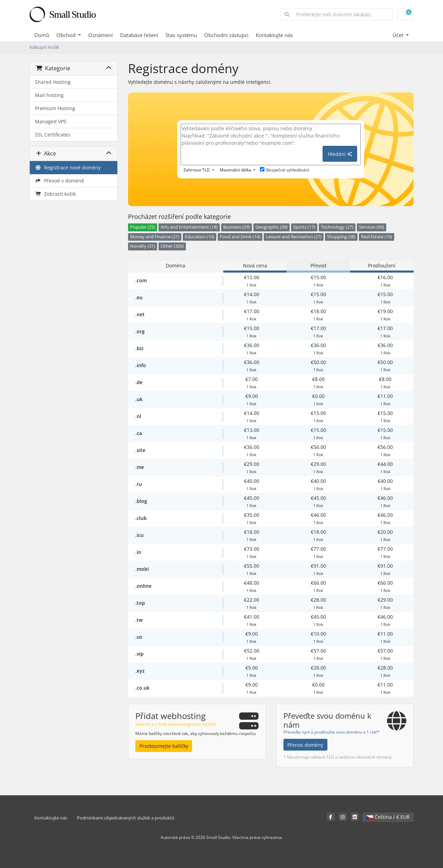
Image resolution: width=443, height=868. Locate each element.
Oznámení (101, 35)
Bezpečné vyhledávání (284, 170)
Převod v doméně (60, 181)
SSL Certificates (53, 135)
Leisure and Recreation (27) (294, 237)
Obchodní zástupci (226, 35)
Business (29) (237, 227)
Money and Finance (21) (155, 237)
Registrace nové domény (68, 167)
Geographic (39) (272, 227)
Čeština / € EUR (388, 817)
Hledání (340, 154)
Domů (42, 35)
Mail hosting (49, 95)
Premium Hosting (55, 108)
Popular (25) (143, 227)
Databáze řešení (139, 35)
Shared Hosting (53, 82)
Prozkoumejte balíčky (164, 746)
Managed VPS (51, 121)
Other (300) (172, 246)
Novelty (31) (143, 246)
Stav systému (181, 35)
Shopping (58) (341, 237)
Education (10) (200, 237)
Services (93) (372, 227)
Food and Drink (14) (240, 237)
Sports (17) (304, 227)
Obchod (67, 35)
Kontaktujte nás (274, 35)
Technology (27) (337, 227)
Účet (399, 35)
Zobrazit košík (55, 194)
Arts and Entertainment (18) (189, 227)
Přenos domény (305, 745)
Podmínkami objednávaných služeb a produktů (126, 818)
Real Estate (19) (377, 237)
